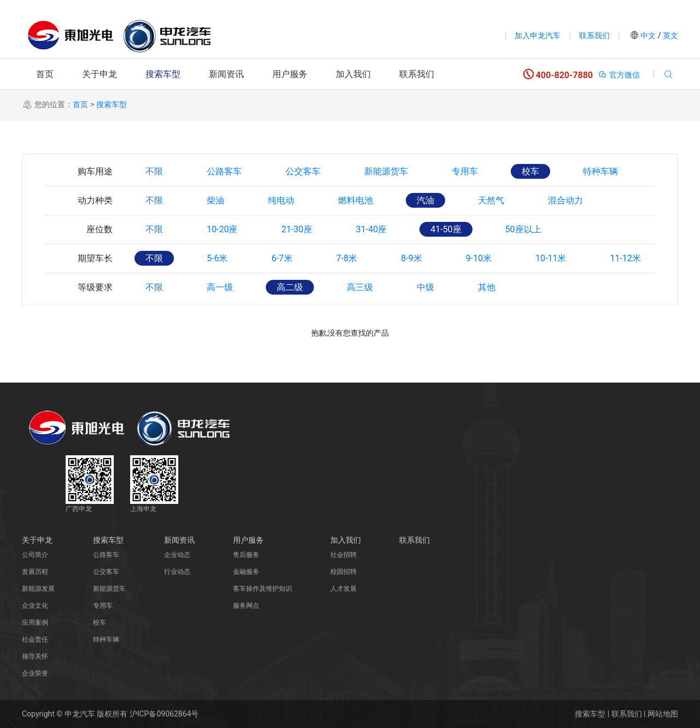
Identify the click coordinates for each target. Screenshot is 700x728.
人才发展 (343, 589)
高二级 (290, 287)
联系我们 (594, 36)
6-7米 (282, 258)
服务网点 (246, 606)
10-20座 (222, 229)
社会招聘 (343, 555)
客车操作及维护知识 (262, 589)
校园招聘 (343, 572)
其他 (487, 287)
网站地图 (663, 714)
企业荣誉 (35, 673)
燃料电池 (355, 200)
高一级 (220, 287)
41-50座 (446, 229)
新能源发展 (38, 589)
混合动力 (565, 200)
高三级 (360, 287)
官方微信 (619, 75)
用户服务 (290, 74)
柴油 (215, 200)
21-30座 (296, 229)
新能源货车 (386, 171)
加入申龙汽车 (538, 36)
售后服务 (246, 555)
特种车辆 (600, 171)
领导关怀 (35, 656)
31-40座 (371, 229)
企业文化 (35, 606)
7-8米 (347, 258)
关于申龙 (100, 74)
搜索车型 (163, 74)
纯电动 (281, 200)
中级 (425, 287)
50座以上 (523, 229)
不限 (154, 171)
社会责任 (35, 639)
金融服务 (246, 572)
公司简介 (35, 555)
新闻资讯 (226, 74)
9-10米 (479, 258)
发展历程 (35, 572)
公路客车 (224, 171)
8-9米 (411, 258)
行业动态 (177, 572)
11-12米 (625, 258)
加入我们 (353, 74)
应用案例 (35, 623)
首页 (45, 74)
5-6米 (217, 258)
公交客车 (303, 171)
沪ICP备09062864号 (164, 714)
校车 (530, 171)
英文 (670, 36)
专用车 (465, 171)
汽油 (425, 200)
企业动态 (177, 555)
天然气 (491, 200)
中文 (648, 36)
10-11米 (551, 258)
